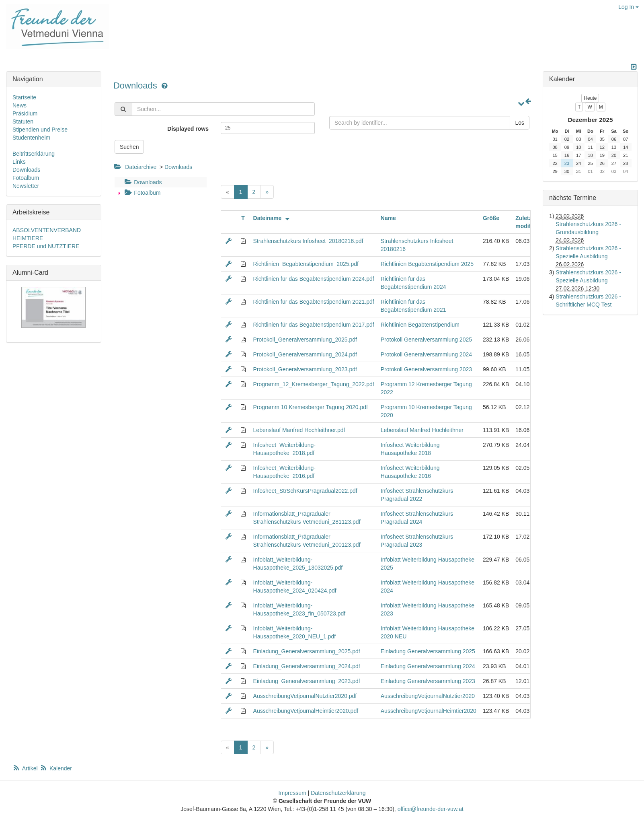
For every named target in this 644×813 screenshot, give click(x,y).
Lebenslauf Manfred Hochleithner (422, 430)
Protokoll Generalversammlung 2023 (426, 369)
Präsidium (25, 113)
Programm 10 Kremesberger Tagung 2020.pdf (311, 407)
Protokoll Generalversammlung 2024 (426, 354)
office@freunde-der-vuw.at (431, 809)
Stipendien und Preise (40, 130)
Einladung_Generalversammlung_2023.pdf (307, 681)
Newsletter (26, 186)
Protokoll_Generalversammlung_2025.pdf (305, 340)
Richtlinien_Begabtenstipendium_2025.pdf (306, 264)
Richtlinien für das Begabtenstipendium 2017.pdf (314, 325)
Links (19, 162)
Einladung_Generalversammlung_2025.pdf (307, 651)
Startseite (24, 97)
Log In (629, 7)
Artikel (26, 768)
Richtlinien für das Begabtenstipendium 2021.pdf (314, 302)
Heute (590, 98)
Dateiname (273, 218)
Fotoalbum (142, 193)
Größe (491, 218)
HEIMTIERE (28, 238)
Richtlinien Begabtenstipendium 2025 (427, 264)
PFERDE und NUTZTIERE (46, 246)
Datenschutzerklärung (338, 793)
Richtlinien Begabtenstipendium (420, 325)
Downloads (136, 85)
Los (520, 123)
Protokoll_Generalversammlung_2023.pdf (305, 369)
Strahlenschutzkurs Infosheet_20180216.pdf (308, 241)
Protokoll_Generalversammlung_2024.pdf (305, 354)
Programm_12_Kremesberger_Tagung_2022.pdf (314, 384)
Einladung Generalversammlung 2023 (428, 681)
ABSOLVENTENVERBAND (47, 230)
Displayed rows (188, 129)
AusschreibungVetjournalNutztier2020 (428, 696)
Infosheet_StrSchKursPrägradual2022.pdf (305, 491)
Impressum (292, 793)
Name (388, 218)
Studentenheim (31, 138)
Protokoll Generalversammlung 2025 (426, 340)
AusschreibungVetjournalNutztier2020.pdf (305, 696)
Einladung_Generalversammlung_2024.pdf (307, 666)
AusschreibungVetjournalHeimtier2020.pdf (306, 711)
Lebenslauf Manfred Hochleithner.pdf (299, 430)
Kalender (56, 768)
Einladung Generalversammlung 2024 (428, 666)
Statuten (23, 121)
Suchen (129, 147)
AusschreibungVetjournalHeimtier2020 (429, 711)
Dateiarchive (141, 167)
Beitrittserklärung (34, 154)
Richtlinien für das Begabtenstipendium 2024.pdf (314, 279)
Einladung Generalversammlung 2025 (428, 651)
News (19, 105)
